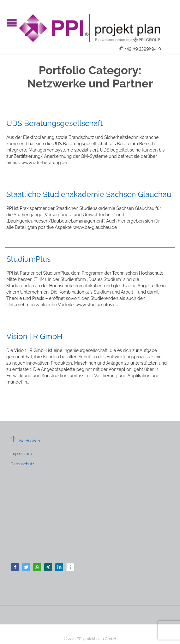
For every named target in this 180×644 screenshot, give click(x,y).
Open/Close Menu (12, 23)
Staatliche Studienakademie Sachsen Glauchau (89, 194)
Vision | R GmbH (34, 336)
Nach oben (25, 441)
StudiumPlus (28, 259)
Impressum (21, 453)
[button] (15, 567)
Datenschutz (22, 464)
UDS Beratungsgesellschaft (54, 123)
